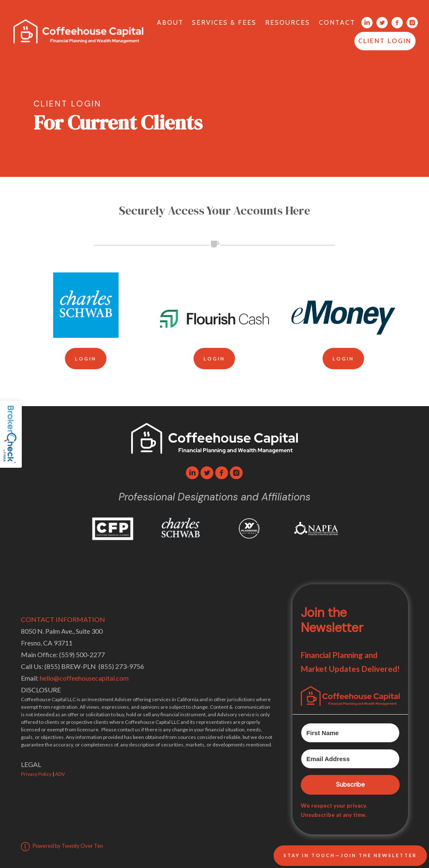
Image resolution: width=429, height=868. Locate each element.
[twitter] (207, 473)
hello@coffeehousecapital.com (84, 678)
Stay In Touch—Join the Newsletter (350, 855)
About (170, 22)
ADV (60, 774)
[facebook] (222, 473)
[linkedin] (192, 473)
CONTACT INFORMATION (63, 619)
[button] (350, 696)
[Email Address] (350, 759)
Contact (337, 22)
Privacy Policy (36, 774)
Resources (288, 22)
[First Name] (350, 733)
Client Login (385, 41)
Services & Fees (224, 22)
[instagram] (236, 473)
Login (86, 359)
